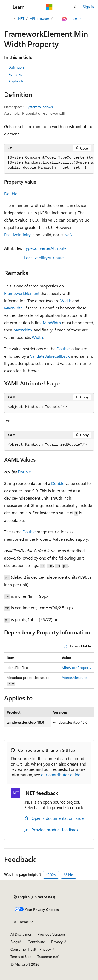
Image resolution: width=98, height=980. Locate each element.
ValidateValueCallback (50, 356)
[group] (49, 163)
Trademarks (47, 957)
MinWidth (52, 322)
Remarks (15, 74)
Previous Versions (52, 934)
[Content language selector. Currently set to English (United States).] (34, 897)
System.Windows (39, 107)
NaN (68, 234)
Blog (14, 942)
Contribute (36, 942)
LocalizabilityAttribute (44, 258)
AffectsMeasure (74, 677)
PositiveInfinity (17, 234)
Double (11, 194)
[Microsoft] (49, 7)
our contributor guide (61, 775)
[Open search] (76, 7)
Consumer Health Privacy (31, 949)
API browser (39, 18)
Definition (16, 67)
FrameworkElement (22, 293)
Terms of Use (21, 957)
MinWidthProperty (77, 668)
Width (66, 300)
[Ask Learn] (65, 19)
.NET (21, 18)
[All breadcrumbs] (9, 19)
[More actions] (89, 19)
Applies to (16, 81)
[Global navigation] (5, 7)
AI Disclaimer (21, 934)
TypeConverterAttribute (45, 248)
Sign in (88, 7)
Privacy (57, 942)
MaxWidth (13, 308)
